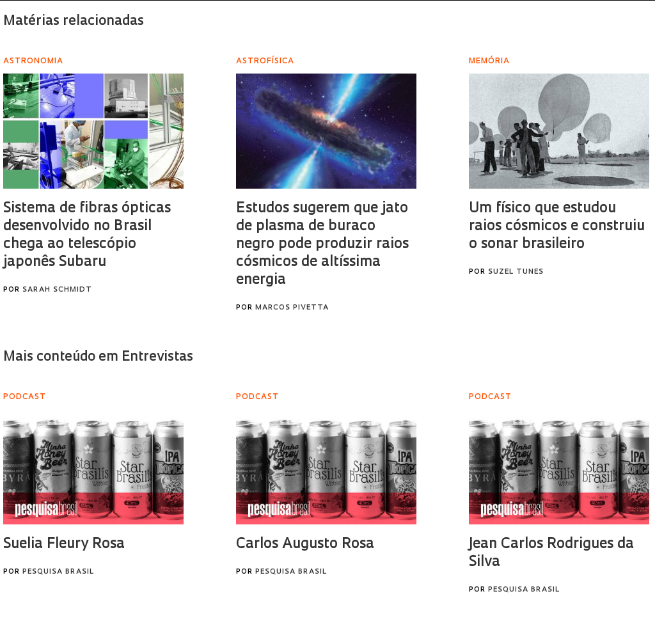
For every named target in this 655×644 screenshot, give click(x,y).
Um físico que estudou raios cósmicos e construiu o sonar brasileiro (557, 227)
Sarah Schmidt (57, 290)
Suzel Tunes (516, 272)
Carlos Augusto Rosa (305, 545)
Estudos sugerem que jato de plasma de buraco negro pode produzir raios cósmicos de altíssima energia (322, 245)
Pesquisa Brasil (58, 572)
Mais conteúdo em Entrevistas (98, 357)
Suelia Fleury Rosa (64, 545)
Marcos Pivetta (292, 308)
